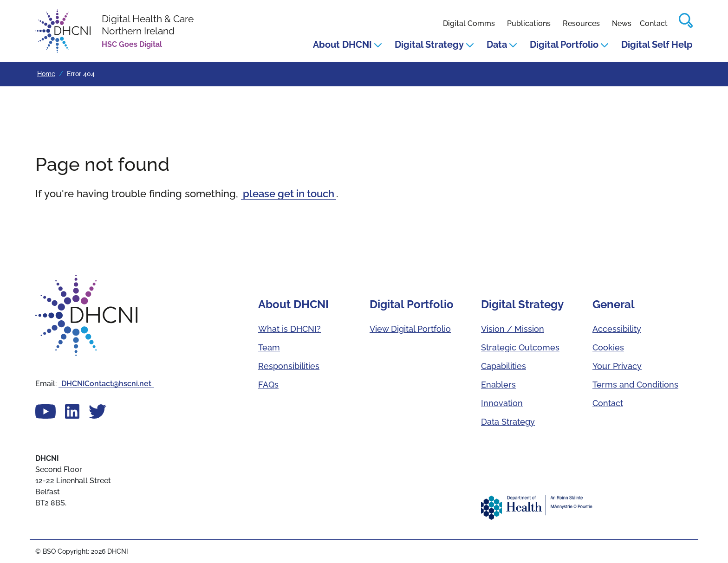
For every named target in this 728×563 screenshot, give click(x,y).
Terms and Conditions (635, 385)
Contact (654, 23)
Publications (529, 23)
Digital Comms (469, 23)
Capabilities (504, 366)
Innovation (502, 403)
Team (269, 347)
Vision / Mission (513, 329)
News (622, 23)
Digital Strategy (434, 45)
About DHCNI (347, 45)
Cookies (608, 347)
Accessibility (617, 329)
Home (46, 74)
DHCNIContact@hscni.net (106, 384)
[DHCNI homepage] (114, 31)
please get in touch (289, 194)
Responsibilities (289, 366)
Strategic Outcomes (520, 347)
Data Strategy (508, 422)
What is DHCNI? (289, 329)
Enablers (498, 385)
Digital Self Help (657, 45)
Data (502, 45)
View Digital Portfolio (410, 329)
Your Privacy (617, 366)
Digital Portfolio (569, 45)
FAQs (268, 385)
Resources (581, 23)
